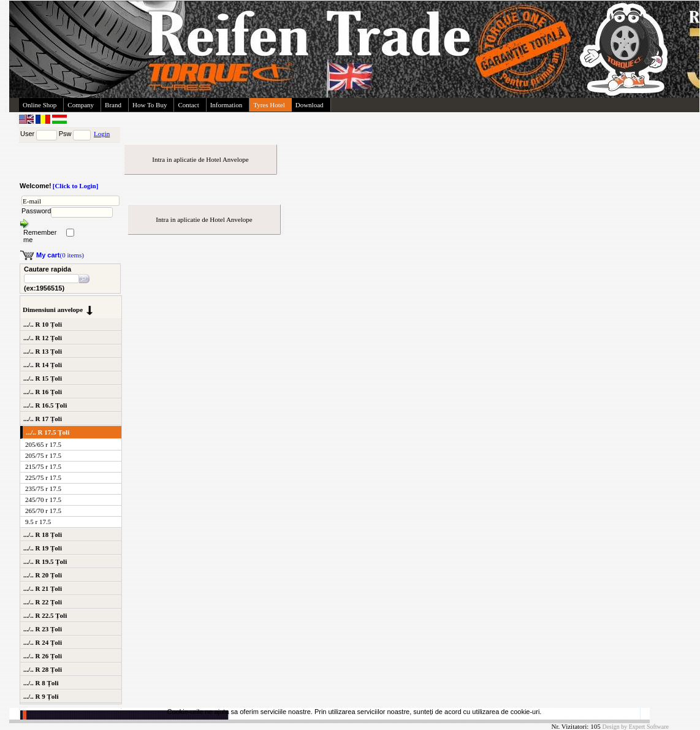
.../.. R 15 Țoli (43, 378)
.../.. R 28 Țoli (43, 669)
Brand (113, 105)
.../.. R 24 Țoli (43, 642)
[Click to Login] (76, 186)
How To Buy (150, 105)
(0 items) (60, 255)
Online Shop (40, 105)
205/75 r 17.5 (43, 455)
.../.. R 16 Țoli (43, 392)
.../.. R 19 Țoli (43, 548)
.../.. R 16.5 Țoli (45, 405)
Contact (188, 105)
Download (310, 105)
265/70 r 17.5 (43, 511)
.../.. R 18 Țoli (43, 534)
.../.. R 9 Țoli (41, 696)
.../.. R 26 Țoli (43, 656)
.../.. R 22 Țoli (43, 602)
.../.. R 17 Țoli (43, 419)
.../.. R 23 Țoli (43, 629)
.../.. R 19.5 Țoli (45, 561)
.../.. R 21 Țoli (43, 588)
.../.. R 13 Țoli (43, 351)
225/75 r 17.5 (43, 477)
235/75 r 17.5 (43, 489)
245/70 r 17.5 (43, 500)
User (27, 134)
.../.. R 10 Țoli (43, 324)
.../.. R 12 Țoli (43, 338)
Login (102, 134)
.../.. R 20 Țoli (43, 575)
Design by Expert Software (635, 727)
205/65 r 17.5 (43, 444)
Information (226, 105)
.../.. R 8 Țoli (41, 683)
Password (36, 211)
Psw (65, 134)
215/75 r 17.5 (43, 466)
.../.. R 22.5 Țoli (45, 615)
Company (81, 105)
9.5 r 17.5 (38, 522)
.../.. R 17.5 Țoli (48, 432)
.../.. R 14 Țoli (43, 365)
